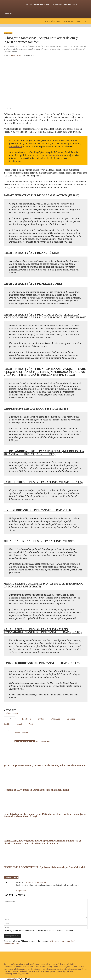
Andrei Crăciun (16, 56)
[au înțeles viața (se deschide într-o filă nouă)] (53, 155)
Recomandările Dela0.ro (53, 21)
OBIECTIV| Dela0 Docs (42, 4)
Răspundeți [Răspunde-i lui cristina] (21, 890)
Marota (29, 4)
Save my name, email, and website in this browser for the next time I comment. (39, 931)
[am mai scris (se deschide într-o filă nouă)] (16, 146)
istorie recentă (12, 713)
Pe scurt (78, 21)
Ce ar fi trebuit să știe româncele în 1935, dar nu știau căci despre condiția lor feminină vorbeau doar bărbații (45, 815)
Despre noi (8, 13)
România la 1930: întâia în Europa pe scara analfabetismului (36, 790)
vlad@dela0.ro (23, 974)
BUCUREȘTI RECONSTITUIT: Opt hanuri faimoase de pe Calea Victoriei (44, 867)
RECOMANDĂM (42, 741)
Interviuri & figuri (70, 4)
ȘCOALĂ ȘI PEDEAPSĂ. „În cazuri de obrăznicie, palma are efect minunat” (45, 765)
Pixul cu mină (68, 21)
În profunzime (56, 4)
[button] (86, 21)
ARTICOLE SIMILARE (25, 741)
